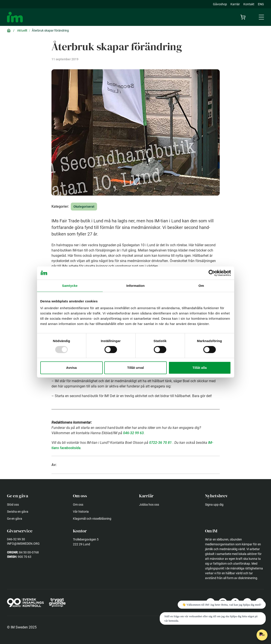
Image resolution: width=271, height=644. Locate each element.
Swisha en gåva (18, 512)
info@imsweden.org (23, 544)
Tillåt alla (199, 368)
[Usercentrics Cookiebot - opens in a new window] (212, 273)
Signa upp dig (214, 505)
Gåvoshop (220, 4)
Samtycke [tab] (70, 286)
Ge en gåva (15, 519)
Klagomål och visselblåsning (92, 519)
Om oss (78, 505)
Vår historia (81, 512)
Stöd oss (13, 505)
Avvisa (71, 368)
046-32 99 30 (16, 539)
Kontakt (249, 4)
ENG (261, 4)
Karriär (235, 4)
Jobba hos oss (149, 505)
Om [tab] (201, 286)
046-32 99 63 (133, 433)
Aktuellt (22, 30)
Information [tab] (136, 286)
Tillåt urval (136, 368)
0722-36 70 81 (160, 443)
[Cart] (244, 17)
